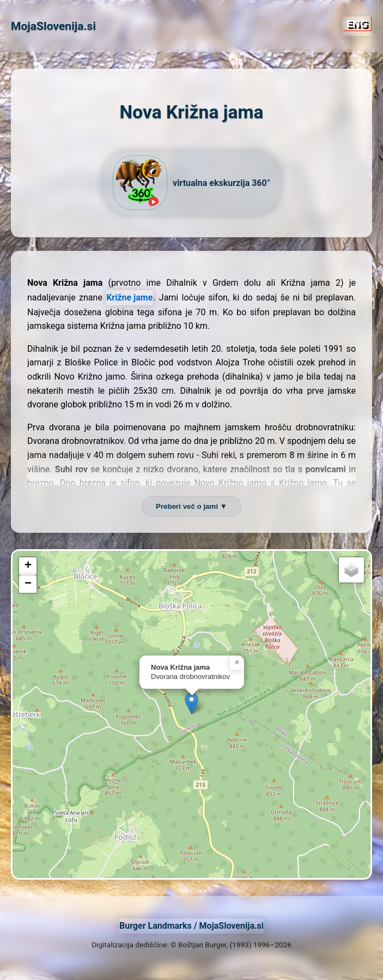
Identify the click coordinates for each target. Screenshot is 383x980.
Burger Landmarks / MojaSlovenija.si (191, 926)
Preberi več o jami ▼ (191, 506)
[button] (191, 703)
